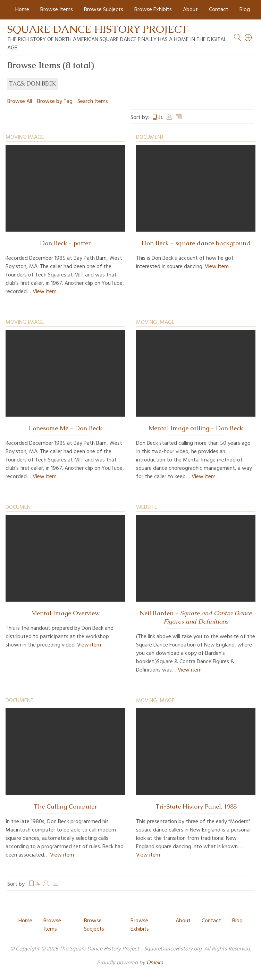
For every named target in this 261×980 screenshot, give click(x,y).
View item (45, 292)
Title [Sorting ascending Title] (158, 118)
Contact (219, 10)
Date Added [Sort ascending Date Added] (179, 118)
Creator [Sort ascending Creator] (169, 118)
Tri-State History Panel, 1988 (196, 806)
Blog (245, 10)
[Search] (249, 38)
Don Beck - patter (65, 243)
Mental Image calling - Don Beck (196, 428)
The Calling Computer (65, 806)
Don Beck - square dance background (196, 243)
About (190, 10)
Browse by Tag (55, 102)
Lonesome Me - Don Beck (65, 428)
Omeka (155, 963)
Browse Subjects (104, 10)
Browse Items (57, 10)
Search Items (93, 102)
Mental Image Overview (65, 613)
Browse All (20, 102)
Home (22, 10)
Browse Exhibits (153, 10)
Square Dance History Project (98, 29)
